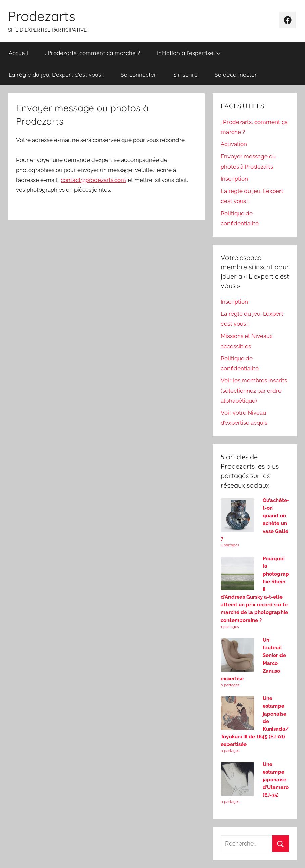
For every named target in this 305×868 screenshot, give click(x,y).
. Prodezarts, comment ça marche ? (92, 53)
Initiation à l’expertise (189, 53)
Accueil (18, 53)
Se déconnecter (236, 74)
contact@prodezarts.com (93, 180)
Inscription (234, 179)
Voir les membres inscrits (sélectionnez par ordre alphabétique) (254, 391)
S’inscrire (186, 74)
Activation (234, 144)
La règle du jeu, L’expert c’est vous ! (56, 74)
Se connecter (139, 74)
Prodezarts (42, 16)
